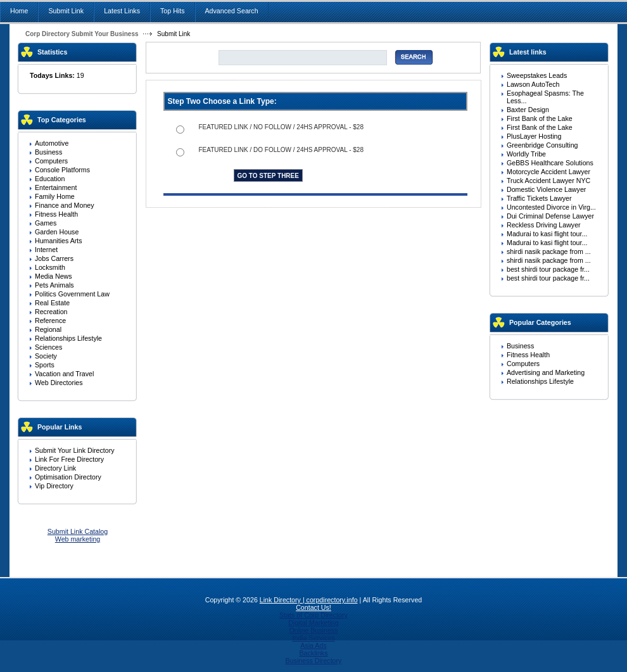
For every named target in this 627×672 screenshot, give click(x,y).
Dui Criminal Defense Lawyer (550, 216)
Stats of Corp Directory (313, 615)
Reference (50, 320)
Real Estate (52, 303)
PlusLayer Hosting (534, 136)
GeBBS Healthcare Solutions (550, 163)
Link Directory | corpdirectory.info (309, 600)
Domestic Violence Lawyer (546, 189)
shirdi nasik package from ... (549, 251)
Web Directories (59, 383)
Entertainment (56, 187)
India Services (314, 638)
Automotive (52, 143)
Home (19, 11)
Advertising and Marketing (546, 372)
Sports (45, 365)
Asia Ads (313, 645)
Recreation (51, 312)
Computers (51, 161)
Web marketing (78, 539)
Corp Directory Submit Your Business (82, 34)
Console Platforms (62, 170)
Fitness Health (56, 214)
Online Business (313, 630)
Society (46, 356)
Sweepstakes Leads (537, 75)
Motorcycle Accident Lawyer (548, 172)
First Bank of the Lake (540, 118)
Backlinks (313, 653)
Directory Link (55, 468)
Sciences (48, 347)
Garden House (57, 232)
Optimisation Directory (68, 477)
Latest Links (122, 11)
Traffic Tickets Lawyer (539, 198)
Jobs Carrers (54, 258)
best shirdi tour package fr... (548, 269)
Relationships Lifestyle (68, 338)
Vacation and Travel (64, 374)
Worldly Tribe (526, 154)
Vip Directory (54, 486)
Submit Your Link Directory (75, 450)
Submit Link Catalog (78, 531)
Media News (54, 276)
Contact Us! (313, 607)
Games (46, 223)
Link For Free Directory (69, 459)
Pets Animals (54, 285)
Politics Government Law (72, 294)
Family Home (55, 196)
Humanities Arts (59, 241)
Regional (48, 329)
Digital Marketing (313, 623)
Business (48, 152)
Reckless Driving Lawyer (544, 225)
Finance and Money (65, 205)
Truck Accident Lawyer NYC (548, 181)
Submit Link (66, 11)
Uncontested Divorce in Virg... (551, 207)
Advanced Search (232, 11)
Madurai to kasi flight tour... (547, 234)
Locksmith (50, 267)
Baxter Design (528, 110)
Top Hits (173, 11)
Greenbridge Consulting (542, 145)
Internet (46, 250)
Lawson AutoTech (533, 84)
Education (50, 179)
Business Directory (314, 661)
